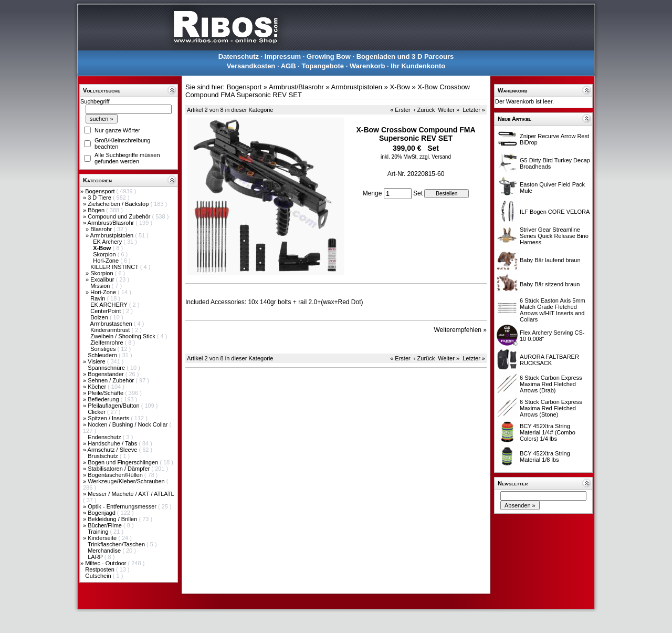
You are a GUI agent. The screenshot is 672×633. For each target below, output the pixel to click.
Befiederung (104, 399)
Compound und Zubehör (120, 216)
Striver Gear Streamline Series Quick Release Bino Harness (554, 236)
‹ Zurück (424, 110)
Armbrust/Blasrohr (112, 223)
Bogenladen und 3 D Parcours (405, 56)
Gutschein (99, 576)
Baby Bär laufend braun (550, 260)
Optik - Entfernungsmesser (123, 506)
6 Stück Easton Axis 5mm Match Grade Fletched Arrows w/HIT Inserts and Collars (553, 310)
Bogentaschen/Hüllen (116, 475)
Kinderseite (103, 538)
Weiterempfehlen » (461, 330)
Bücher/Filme (106, 525)
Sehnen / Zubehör (112, 380)
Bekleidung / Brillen (113, 519)
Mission (101, 286)
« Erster (400, 110)
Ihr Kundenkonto (418, 66)
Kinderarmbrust (111, 330)
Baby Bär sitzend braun (550, 284)
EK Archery (108, 242)
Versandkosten (251, 66)
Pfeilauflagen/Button (114, 406)
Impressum (283, 56)
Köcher (98, 387)
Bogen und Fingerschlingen (124, 462)
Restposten (101, 569)
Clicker (97, 412)
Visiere (97, 361)
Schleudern (103, 355)
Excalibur (103, 279)
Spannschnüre (107, 368)
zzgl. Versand (435, 157)
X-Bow (400, 87)
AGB (288, 66)
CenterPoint (106, 311)
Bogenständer (107, 374)
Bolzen (100, 317)
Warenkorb (367, 66)
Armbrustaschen (112, 324)
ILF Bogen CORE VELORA (555, 212)
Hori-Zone (107, 261)
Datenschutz (239, 56)
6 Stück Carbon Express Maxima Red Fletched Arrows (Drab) (551, 384)
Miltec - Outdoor (106, 563)
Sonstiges (104, 349)
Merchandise (105, 551)
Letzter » (474, 110)
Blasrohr (102, 229)
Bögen (97, 210)
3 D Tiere (100, 198)
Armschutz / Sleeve (113, 450)
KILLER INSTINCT (115, 267)
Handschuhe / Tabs (113, 443)
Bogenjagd (102, 513)
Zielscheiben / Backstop (119, 204)
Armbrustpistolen (113, 235)
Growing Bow (329, 56)
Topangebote (323, 66)
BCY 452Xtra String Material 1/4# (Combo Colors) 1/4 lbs (548, 432)
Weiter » (449, 110)
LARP (96, 557)
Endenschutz (105, 437)
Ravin (98, 298)
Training (99, 532)
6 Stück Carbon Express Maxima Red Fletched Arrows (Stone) (551, 408)
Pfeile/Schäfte (106, 393)
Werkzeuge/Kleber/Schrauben (127, 481)
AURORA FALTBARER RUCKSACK (549, 360)
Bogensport (101, 191)
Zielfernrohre (107, 343)
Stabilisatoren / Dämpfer (119, 469)
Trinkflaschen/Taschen (117, 544)
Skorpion (105, 254)
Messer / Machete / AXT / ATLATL (131, 494)
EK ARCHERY (110, 305)
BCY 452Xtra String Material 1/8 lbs (545, 456)
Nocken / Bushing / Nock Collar (128, 424)
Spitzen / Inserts (109, 418)
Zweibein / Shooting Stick (124, 336)
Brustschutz (104, 456)
